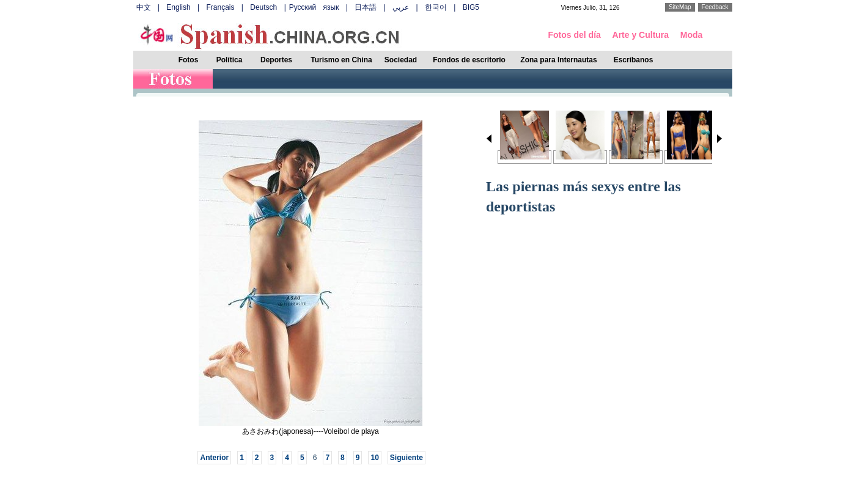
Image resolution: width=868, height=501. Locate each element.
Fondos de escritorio (469, 60)
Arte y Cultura (641, 35)
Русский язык (314, 7)
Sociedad (401, 60)
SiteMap (680, 7)
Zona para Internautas (558, 60)
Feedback (715, 7)
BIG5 (471, 7)
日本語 (366, 7)
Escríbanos (634, 60)
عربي (401, 7)
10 (374, 458)
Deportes (276, 60)
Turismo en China (341, 60)
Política (230, 60)
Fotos (189, 60)
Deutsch (263, 7)
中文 (144, 7)
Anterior (214, 458)
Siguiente (406, 458)
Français (220, 7)
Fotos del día (575, 35)
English (178, 7)
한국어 (436, 7)
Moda (692, 35)
